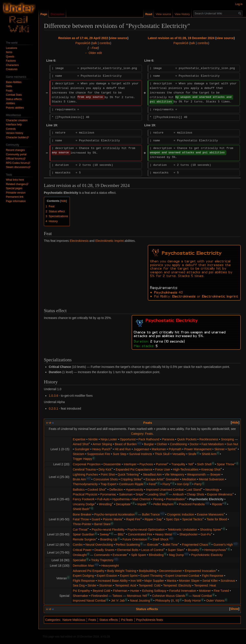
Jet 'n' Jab (118, 601)
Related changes (16, 184)
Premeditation (175, 499)
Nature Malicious (74, 620)
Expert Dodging (83, 576)
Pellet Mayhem (163, 504)
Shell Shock (160, 539)
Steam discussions (17, 167)
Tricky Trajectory (102, 560)
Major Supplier (154, 581)
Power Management (198, 449)
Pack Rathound (149, 439)
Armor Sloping (102, 444)
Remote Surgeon (84, 539)
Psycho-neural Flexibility (108, 530)
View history (182, 14)
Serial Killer (210, 581)
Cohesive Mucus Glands (169, 596)
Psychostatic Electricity (206, 499)
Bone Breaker (82, 514)
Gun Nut (232, 444)
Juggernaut (141, 449)
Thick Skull (162, 454)
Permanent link (15, 197)
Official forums (14, 159)
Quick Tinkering (128, 474)
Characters (12, 65)
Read (149, 14)
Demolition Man (83, 566)
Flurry (166, 484)
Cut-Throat (80, 530)
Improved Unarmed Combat (165, 490)
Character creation (17, 120)
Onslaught (80, 555)
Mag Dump (176, 555)
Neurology (212, 490)
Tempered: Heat (205, 585)
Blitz (121, 534)
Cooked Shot (96, 490)
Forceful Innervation (183, 591)
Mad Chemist (141, 499)
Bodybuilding (148, 571)
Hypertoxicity (134, 490)
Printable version (16, 193)
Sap (159, 519)
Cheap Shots (195, 494)
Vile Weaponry (175, 474)
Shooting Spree (211, 530)
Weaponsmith (196, 474)
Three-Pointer (82, 524)
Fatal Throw (81, 519)
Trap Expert (108, 484)
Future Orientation (135, 539)
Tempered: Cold (150, 585)
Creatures (12, 69)
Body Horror (193, 601)
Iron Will (136, 581)
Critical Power (82, 550)
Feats (148, 423)
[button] (235, 422)
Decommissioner (170, 571)
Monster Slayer (189, 581)
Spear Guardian (83, 534)
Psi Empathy (81, 591)
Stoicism (78, 454)
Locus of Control (152, 550)
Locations (11, 48)
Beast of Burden (126, 444)
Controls (11, 129)
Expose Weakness (220, 494)
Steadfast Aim (152, 474)
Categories (53, 620)
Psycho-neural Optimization (146, 530)
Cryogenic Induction (181, 514)
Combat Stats (14, 95)
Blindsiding (156, 555)
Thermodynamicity (85, 484)
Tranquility (178, 464)
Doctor (194, 444)
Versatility (179, 454)
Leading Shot (157, 494)
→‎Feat (93, 48)
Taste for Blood (217, 519)
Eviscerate (120, 555)
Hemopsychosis (215, 550)
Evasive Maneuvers (210, 514)
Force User (163, 469)
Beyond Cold (101, 591)
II (173, 601)
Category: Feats (142, 434)
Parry (198, 484)
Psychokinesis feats (150, 620)
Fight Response (213, 576)
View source (163, 14)
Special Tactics (192, 519)
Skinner (219, 449)
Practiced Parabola (192, 504)
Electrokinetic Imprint (110, 241)
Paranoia (168, 439)
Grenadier (172, 479)
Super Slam (176, 550)
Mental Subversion (212, 479)
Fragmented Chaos (195, 545)
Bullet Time (170, 545)
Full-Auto (103, 499)
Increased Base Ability (113, 581)
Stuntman (106, 585)
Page (44, 14)
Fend (152, 484)
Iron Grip (183, 484)
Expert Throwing (151, 576)
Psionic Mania (112, 519)
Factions (11, 61)
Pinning (158, 499)
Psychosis (146, 464)
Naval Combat (202, 596)
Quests (10, 57)
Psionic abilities (15, 108)
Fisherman (120, 591)
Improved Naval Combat (89, 601)
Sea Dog (79, 585)
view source (119, 38)
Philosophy (163, 601)
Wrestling (105, 504)
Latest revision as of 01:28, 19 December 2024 (181, 38)
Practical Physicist (85, 494)
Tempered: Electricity (177, 585)
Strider (92, 585)
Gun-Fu (206, 534)
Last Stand (194, 490)
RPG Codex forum (17, 163)
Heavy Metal (163, 534)
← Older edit (93, 53)
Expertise (79, 439)
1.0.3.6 (53, 396)
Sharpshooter (189, 534)
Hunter (135, 591)
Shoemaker (81, 596)
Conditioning (179, 444)
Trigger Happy (82, 459)
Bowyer (216, 474)
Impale (142, 504)
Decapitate (123, 504)
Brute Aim (79, 479)
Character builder (16, 137)
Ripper (149, 519)
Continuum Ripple (131, 484)
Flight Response (84, 581)
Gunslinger (82, 449)
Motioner (205, 591)
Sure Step (120, 454)
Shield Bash (81, 509)
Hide (235, 422)
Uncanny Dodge (84, 504)
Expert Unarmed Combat (182, 576)
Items (9, 52)
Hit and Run (123, 449)
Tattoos (117, 596)
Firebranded (100, 596)
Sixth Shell (204, 464)
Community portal (16, 154)
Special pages (14, 188)
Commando (102, 555)
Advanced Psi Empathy (89, 571)
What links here (15, 180)
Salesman (126, 494)
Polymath (175, 449)
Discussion (58, 14)
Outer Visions (215, 601)
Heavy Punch (101, 449)
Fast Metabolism (213, 444)
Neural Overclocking (99, 545)
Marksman (159, 449)
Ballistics (79, 490)
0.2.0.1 (53, 409)
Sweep (104, 534)
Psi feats (127, 620)
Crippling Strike (131, 479)
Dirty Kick (105, 469)
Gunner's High (223, 545)
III (177, 601)
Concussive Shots (106, 479)
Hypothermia (121, 499)
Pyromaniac (108, 494)
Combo (78, 545)
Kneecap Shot (211, 469)
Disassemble (112, 464)
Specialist (79, 560)
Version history (15, 133)
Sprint (231, 449)
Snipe (139, 494)
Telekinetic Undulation (182, 530)
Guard (96, 519)
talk (95, 43)
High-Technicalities (186, 469)
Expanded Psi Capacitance (134, 469)
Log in (239, 4)
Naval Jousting (140, 601)
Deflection (116, 490)
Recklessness (209, 439)
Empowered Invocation (200, 571)
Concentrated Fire (140, 534)
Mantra (172, 581)
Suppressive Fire (99, 454)
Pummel (161, 464)
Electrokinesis (79, 241)
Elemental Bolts (128, 550)
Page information (16, 201)
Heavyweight (110, 566)
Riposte (217, 504)
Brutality (194, 550)
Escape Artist (155, 479)
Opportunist (128, 439)
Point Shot (108, 474)
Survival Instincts (141, 454)
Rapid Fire (133, 519)
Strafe (192, 454)
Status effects (147, 609)
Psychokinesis (166, 292)
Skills (9, 86)
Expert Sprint (129, 576)
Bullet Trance (151, 514)
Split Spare (139, 555)
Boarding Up (109, 539)
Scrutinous (228, 581)
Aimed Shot (81, 444)
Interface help (14, 125)
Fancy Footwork (84, 499)
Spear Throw (225, 464)
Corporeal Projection (87, 464)
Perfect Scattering (128, 545)
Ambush (178, 494)
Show (234, 609)
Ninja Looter (109, 439)
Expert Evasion (107, 576)
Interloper (130, 464)
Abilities (10, 103)
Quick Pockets (187, 439)
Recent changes (15, 150)
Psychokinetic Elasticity (207, 555)
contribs (105, 43)
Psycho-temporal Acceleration (114, 514)
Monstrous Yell (137, 596)
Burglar (149, 444)
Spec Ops (173, 519)
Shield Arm (209, 454)
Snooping (227, 439)
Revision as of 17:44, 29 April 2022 (83, 38)
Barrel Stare (102, 524)
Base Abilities (14, 82)
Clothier (162, 444)
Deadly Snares (105, 550)
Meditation (189, 479)
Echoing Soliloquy (154, 591)
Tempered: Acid (126, 585)
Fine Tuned (221, 591)
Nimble (93, 439)
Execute (153, 545)
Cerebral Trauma (84, 469)
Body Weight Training (122, 571)
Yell (190, 464)
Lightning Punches (85, 474)
